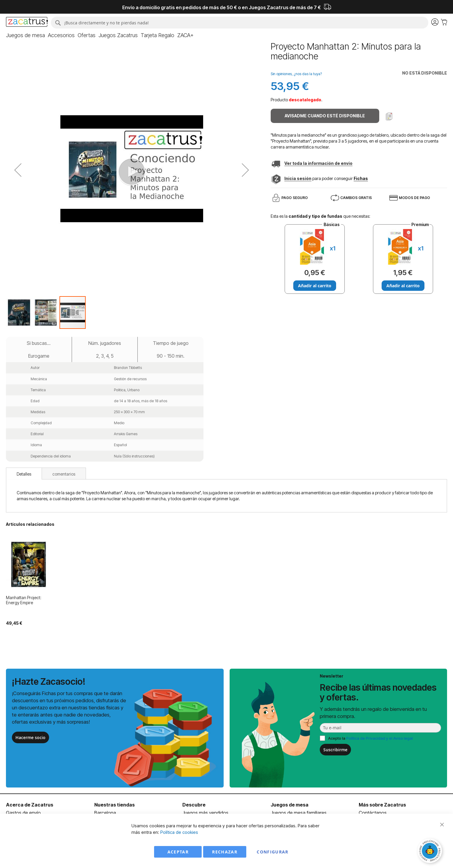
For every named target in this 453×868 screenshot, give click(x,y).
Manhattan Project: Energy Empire (24, 600)
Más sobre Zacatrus (382, 805)
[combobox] (240, 23)
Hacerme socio (30, 737)
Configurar (273, 852)
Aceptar (178, 852)
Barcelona (105, 813)
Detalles (24, 474)
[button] (19, 313)
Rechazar (225, 852)
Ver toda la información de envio (318, 163)
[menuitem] (25, 35)
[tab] (24, 474)
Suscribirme (335, 750)
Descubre (194, 805)
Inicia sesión (298, 178)
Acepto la (370, 738)
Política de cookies (179, 832)
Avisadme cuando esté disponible (325, 116)
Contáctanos (373, 813)
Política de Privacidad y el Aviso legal (380, 738)
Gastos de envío (23, 813)
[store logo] (27, 23)
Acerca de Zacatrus (30, 805)
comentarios (64, 474)
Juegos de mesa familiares (299, 813)
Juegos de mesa (290, 805)
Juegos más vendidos (205, 813)
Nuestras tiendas (115, 805)
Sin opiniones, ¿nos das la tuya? (296, 74)
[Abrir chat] (431, 852)
